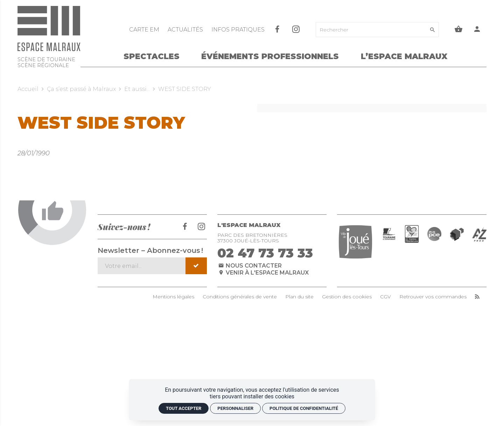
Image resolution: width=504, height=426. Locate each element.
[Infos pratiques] (238, 30)
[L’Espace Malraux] (404, 58)
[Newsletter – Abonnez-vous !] (142, 363)
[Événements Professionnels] (270, 58)
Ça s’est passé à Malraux (81, 89)
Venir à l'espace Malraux (263, 370)
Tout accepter (184, 408)
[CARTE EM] (145, 30)
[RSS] (477, 394)
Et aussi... (137, 89)
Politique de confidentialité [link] (304, 408)
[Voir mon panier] (459, 30)
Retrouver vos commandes (433, 394)
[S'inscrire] (196, 363)
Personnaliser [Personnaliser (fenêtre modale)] (235, 408)
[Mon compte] (477, 30)
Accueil (28, 89)
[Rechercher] (372, 30)
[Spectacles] (152, 58)
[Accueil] (49, 39)
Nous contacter (250, 363)
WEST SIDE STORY (185, 89)
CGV (386, 394)
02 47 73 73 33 (265, 350)
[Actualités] (186, 30)
